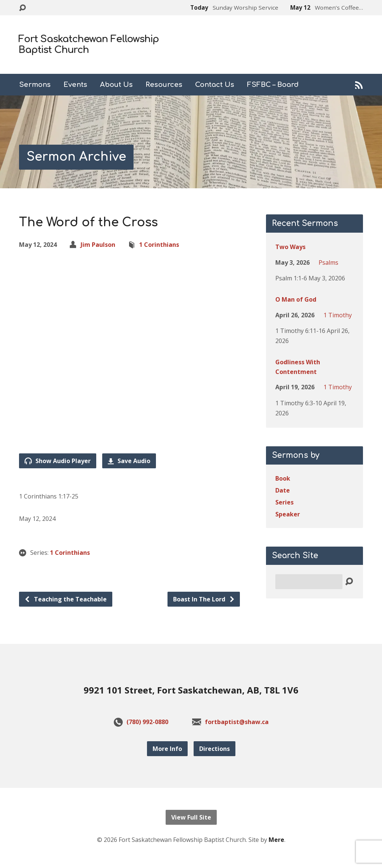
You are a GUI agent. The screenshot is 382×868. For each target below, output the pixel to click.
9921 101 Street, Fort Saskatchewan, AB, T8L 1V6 (191, 690)
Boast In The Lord (204, 599)
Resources (164, 85)
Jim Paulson (98, 245)
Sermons (35, 85)
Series (284, 502)
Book (283, 478)
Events (75, 85)
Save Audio (129, 461)
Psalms (328, 262)
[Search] (309, 582)
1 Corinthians (159, 245)
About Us (116, 85)
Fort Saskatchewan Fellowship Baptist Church (89, 44)
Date (283, 490)
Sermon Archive (76, 157)
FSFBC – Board (273, 85)
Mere (276, 840)
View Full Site (191, 817)
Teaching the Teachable (65, 599)
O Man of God (296, 299)
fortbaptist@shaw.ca (237, 722)
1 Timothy (338, 315)
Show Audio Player (58, 461)
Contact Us (215, 85)
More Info (167, 749)
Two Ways (290, 247)
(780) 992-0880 (147, 722)
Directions (215, 749)
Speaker (288, 514)
